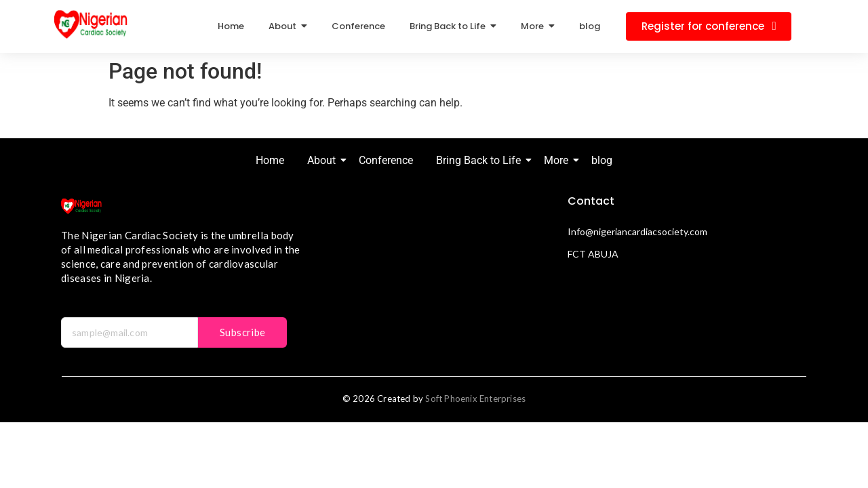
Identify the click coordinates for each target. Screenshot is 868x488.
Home (270, 160)
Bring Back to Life (481, 160)
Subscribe (243, 332)
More (558, 160)
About (324, 160)
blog (602, 160)
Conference (386, 160)
